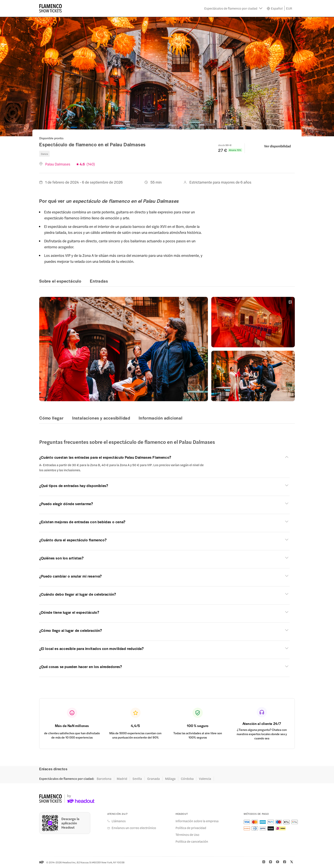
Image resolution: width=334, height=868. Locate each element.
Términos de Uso (187, 835)
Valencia (205, 779)
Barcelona (104, 779)
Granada (153, 779)
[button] (233, 9)
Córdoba (187, 779)
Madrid (122, 779)
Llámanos (119, 821)
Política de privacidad (191, 828)
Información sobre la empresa (197, 821)
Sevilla (137, 779)
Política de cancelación (192, 841)
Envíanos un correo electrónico (134, 828)
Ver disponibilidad (277, 146)
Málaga (170, 779)
